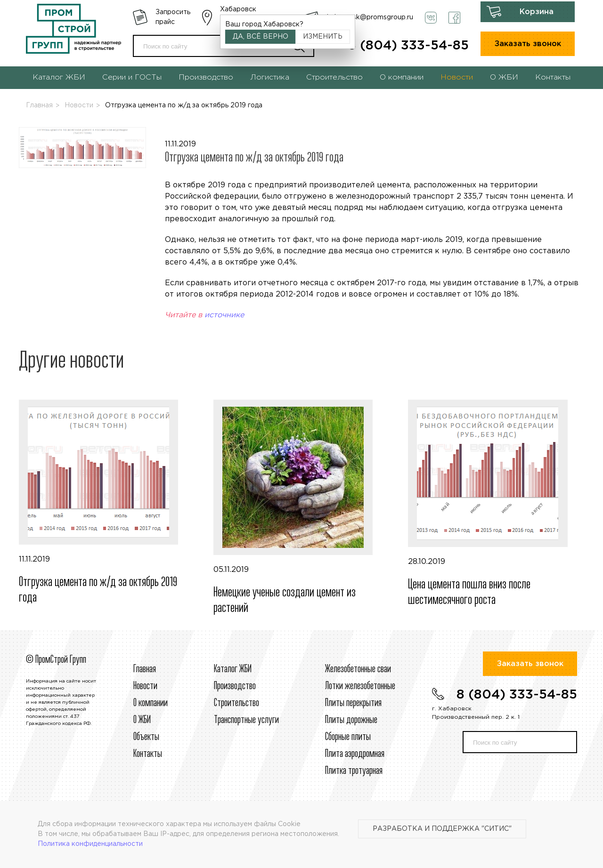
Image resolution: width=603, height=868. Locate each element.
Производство (206, 77)
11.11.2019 (107, 503)
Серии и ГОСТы (132, 77)
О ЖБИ (504, 77)
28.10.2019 (496, 504)
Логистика (270, 77)
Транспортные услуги (246, 720)
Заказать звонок (528, 44)
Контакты (553, 77)
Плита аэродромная (355, 754)
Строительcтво (236, 703)
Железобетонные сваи (358, 669)
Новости (457, 77)
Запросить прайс (173, 17)
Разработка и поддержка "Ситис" (442, 829)
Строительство (334, 77)
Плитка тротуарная (354, 771)
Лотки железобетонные (360, 686)
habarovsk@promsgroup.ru (370, 17)
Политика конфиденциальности (90, 844)
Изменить (323, 37)
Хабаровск (238, 9)
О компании (402, 77)
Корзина (537, 12)
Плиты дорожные (351, 720)
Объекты (146, 737)
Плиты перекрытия (353, 703)
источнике (224, 315)
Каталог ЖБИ (59, 77)
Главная (39, 105)
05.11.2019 (301, 508)
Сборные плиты (348, 737)
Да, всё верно (261, 37)
